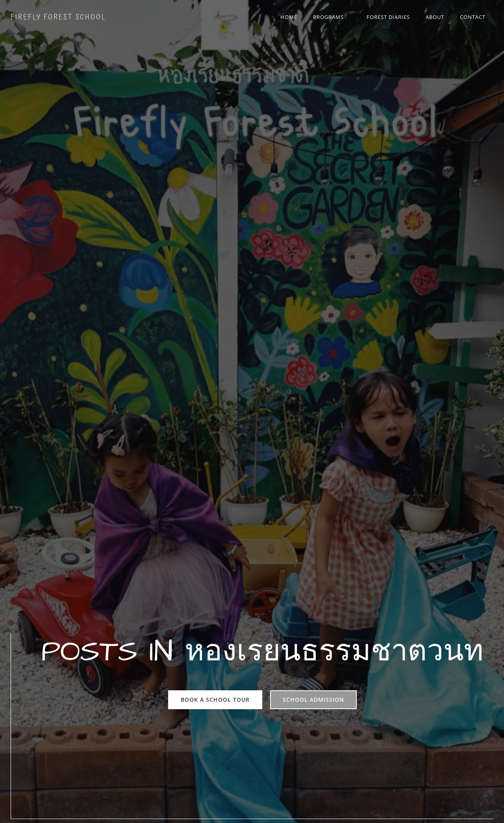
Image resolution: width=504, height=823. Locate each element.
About (436, 17)
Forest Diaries (389, 17)
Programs (333, 17)
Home (290, 17)
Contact (474, 17)
